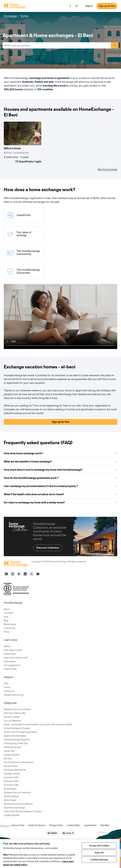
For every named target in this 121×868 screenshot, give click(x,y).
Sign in (89, 6)
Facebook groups (13, 747)
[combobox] (57, 45)
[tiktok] (19, 574)
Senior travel (10, 800)
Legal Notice (90, 825)
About (7, 609)
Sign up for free (107, 6)
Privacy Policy (56, 825)
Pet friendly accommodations (18, 804)
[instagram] (13, 574)
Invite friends (10, 669)
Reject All (99, 853)
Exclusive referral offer (15, 713)
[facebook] (6, 574)
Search (115, 45)
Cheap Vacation (12, 755)
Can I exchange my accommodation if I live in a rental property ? (60, 486)
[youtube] (38, 574)
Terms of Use (18, 825)
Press (7, 632)
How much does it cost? (16, 658)
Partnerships (10, 789)
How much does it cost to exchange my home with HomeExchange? (60, 470)
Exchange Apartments (15, 770)
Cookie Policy (73, 825)
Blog (6, 620)
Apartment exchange (14, 808)
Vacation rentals (12, 717)
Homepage (10, 16)
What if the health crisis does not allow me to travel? (60, 494)
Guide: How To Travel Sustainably (20, 732)
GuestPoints (10, 654)
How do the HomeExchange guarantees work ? (60, 478)
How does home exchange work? (60, 453)
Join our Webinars (13, 721)
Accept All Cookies (99, 846)
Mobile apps (10, 624)
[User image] (36, 140)
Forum (7, 687)
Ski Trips (8, 758)
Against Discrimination (15, 736)
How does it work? (13, 650)
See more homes (107, 169)
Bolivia (24, 16)
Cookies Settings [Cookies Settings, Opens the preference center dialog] (99, 860)
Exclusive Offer (11, 777)
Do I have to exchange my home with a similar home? (60, 503)
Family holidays (11, 796)
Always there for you (14, 695)
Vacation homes (12, 774)
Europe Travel (11, 766)
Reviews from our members (17, 709)
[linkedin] (25, 574)
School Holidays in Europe (17, 728)
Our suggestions (12, 665)
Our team (9, 613)
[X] (32, 574)
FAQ (6, 683)
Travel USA (9, 751)
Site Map (105, 825)
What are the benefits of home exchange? (60, 462)
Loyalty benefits (12, 815)
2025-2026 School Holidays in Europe (23, 811)
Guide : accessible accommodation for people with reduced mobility (38, 724)
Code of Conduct (37, 825)
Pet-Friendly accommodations (19, 762)
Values (7, 646)
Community (10, 628)
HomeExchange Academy (17, 740)
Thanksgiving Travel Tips (16, 743)
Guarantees (10, 661)
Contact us (9, 691)
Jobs (6, 617)
